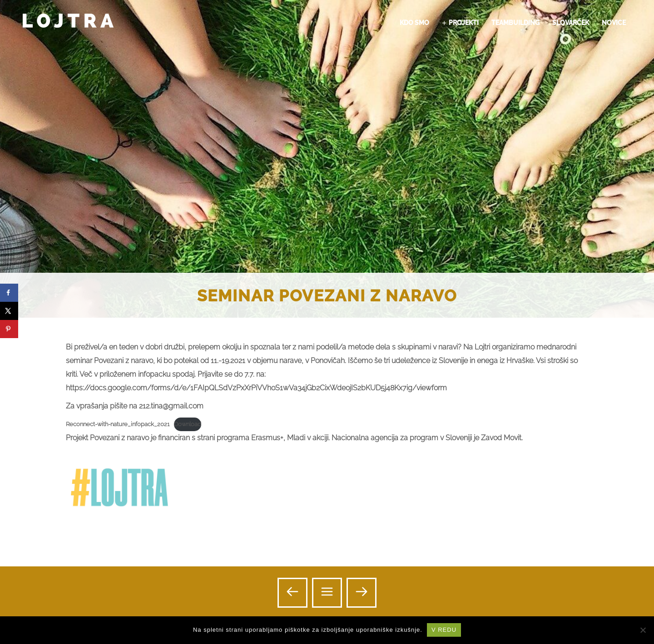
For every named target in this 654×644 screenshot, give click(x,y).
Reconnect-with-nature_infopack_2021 (118, 424)
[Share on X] (9, 311)
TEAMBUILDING (515, 23)
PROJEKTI (464, 23)
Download (188, 424)
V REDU (444, 630)
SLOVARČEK (571, 23)
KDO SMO (414, 23)
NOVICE (614, 23)
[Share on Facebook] (9, 293)
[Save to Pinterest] (9, 329)
